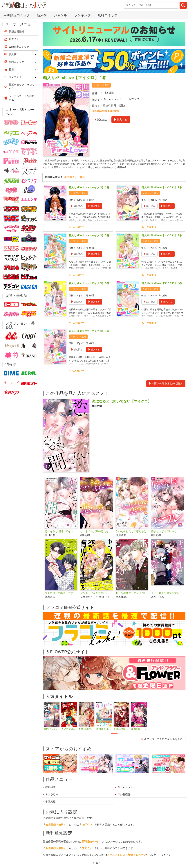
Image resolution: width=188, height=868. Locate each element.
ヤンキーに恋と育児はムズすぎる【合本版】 (96, 599)
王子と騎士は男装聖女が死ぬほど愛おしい (167, 599)
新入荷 (42, 15)
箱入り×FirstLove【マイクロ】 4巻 (161, 241)
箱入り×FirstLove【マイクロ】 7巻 (89, 337)
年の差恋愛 (124, 800)
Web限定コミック (17, 15)
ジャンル (60, 15)
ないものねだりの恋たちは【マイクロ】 (96, 537)
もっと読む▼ (77, 233)
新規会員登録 (17, 31)
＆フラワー (135, 99)
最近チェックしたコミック (22, 87)
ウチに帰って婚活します (59, 599)
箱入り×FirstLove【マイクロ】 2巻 (161, 194)
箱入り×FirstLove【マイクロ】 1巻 (89, 194)
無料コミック (108, 15)
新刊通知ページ (91, 847)
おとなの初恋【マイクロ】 (131, 599)
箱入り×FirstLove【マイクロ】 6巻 (161, 289)
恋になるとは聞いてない (59, 537)
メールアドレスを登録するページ (126, 861)
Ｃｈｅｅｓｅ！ (113, 99)
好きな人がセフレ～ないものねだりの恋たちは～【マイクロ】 (167, 537)
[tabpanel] (52, 722)
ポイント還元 (102, 85)
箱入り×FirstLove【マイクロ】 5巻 (89, 289)
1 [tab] (114, 740)
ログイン (87, 831)
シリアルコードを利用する (22, 98)
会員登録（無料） (56, 831)
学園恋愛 (50, 808)
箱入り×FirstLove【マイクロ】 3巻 (89, 241)
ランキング (82, 15)
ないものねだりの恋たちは (131, 537)
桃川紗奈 (109, 93)
